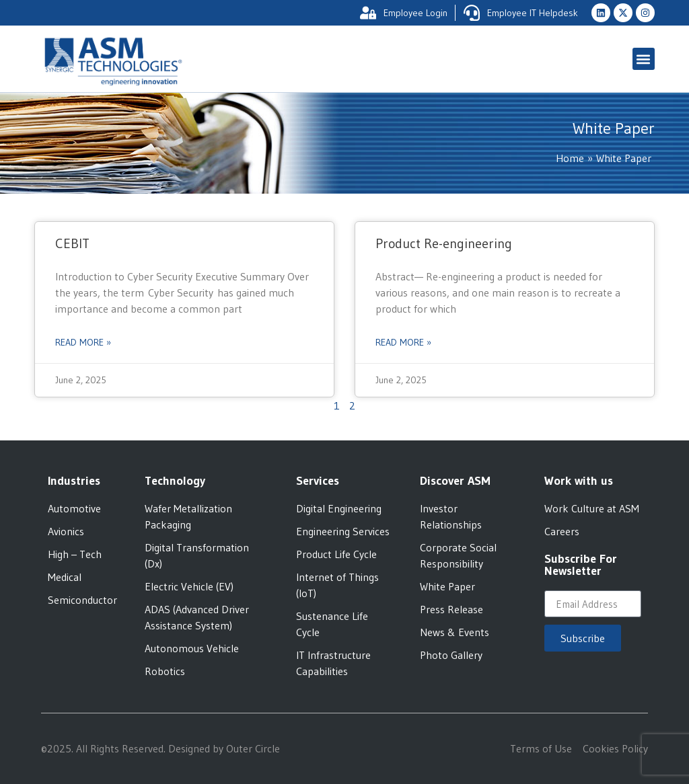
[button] (644, 59)
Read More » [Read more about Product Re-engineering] (403, 342)
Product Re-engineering (444, 243)
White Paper (624, 158)
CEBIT (72, 243)
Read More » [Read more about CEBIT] (83, 342)
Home (570, 158)
